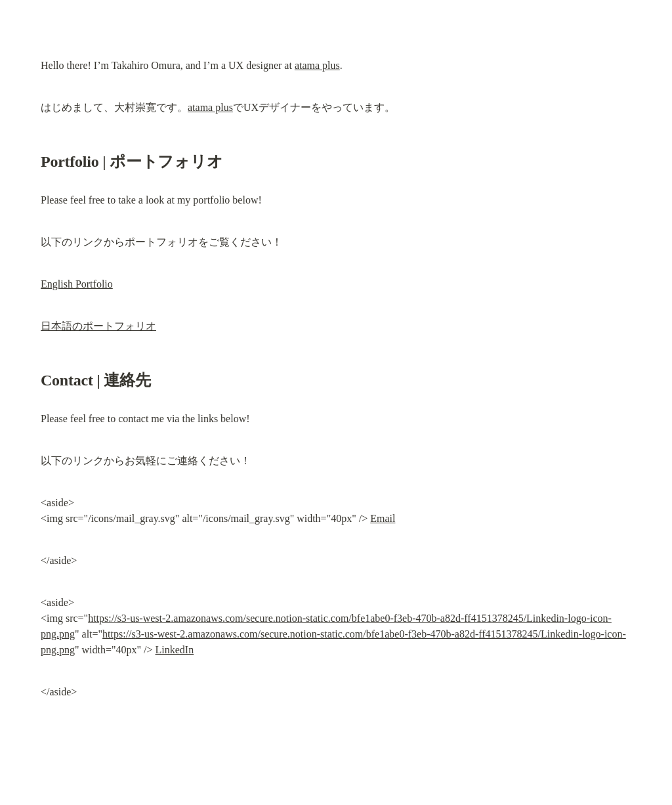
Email (383, 518)
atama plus (317, 65)
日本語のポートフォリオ (98, 326)
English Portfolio (77, 284)
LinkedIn (175, 650)
